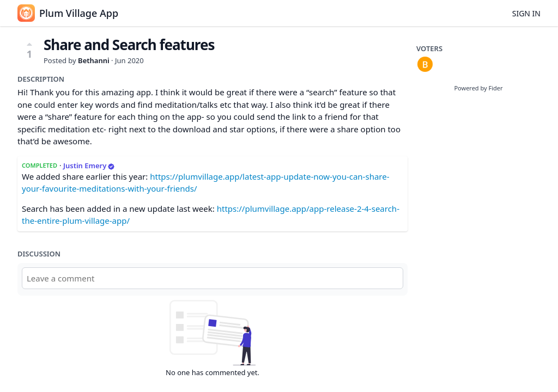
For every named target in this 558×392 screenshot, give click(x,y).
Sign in (526, 13)
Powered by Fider (478, 88)
